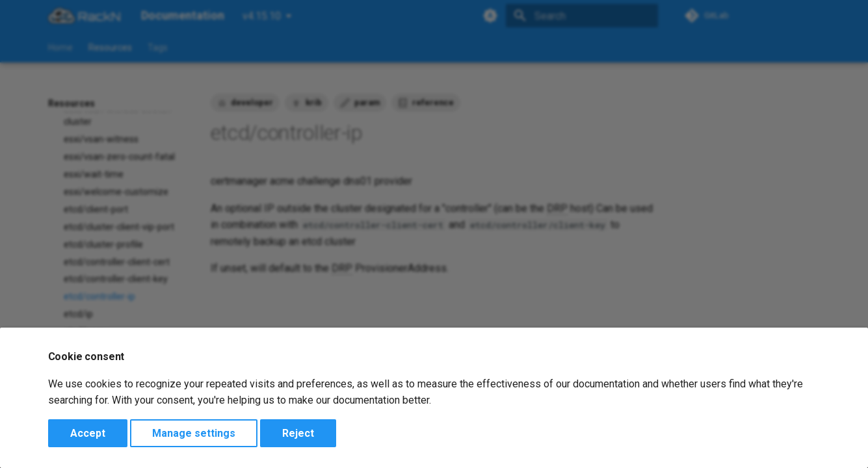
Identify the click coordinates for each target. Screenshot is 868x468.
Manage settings (194, 433)
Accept (88, 433)
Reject (298, 433)
